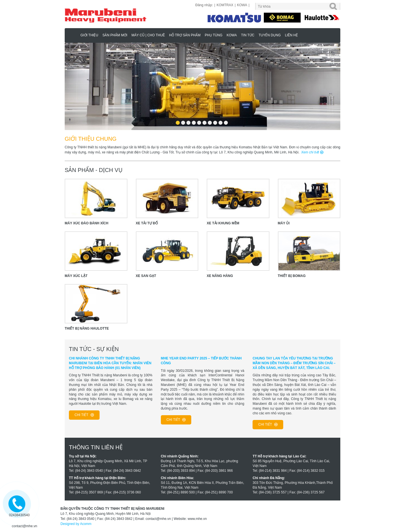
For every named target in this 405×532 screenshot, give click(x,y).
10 (226, 121)
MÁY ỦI (284, 223)
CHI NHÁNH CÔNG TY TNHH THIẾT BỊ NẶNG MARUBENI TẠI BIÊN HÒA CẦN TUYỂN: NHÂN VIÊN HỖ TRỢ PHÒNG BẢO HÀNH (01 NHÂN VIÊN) (110, 363)
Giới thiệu (89, 35)
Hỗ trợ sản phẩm (185, 35)
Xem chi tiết (310, 152)
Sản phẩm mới (115, 35)
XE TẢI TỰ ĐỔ (147, 223)
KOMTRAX (225, 5)
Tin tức (248, 35)
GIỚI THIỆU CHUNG (91, 139)
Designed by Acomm (76, 524)
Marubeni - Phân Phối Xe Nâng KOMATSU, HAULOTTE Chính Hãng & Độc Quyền (73, 35)
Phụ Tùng (214, 35)
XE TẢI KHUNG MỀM (223, 223)
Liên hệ (291, 35)
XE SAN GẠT (146, 276)
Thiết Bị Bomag (292, 276)
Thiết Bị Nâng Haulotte (87, 328)
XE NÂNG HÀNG (220, 276)
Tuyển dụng (270, 35)
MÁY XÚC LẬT (76, 276)
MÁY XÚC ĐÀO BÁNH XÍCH (86, 223)
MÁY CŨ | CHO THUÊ (148, 35)
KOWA (242, 5)
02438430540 (19, 515)
